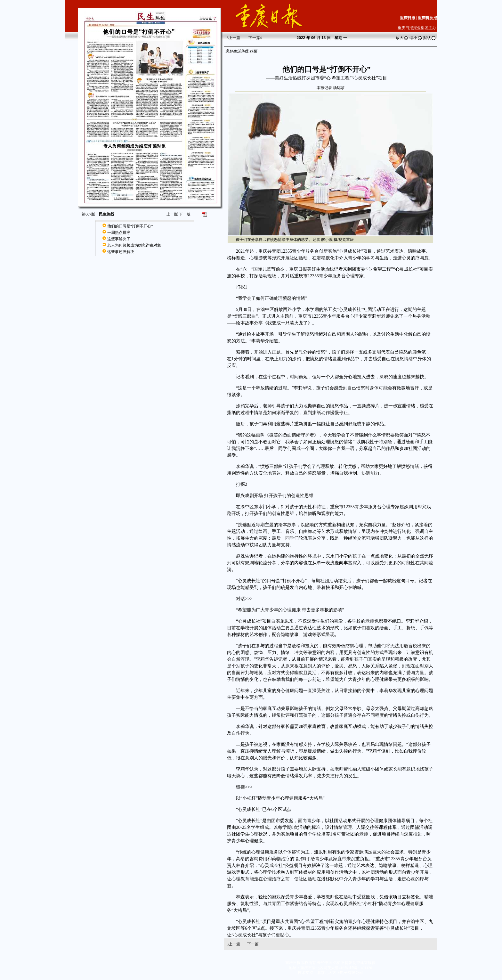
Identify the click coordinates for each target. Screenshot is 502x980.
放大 (402, 38)
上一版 (172, 214)
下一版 (185, 214)
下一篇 (255, 38)
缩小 (416, 38)
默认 (430, 38)
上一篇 (233, 38)
